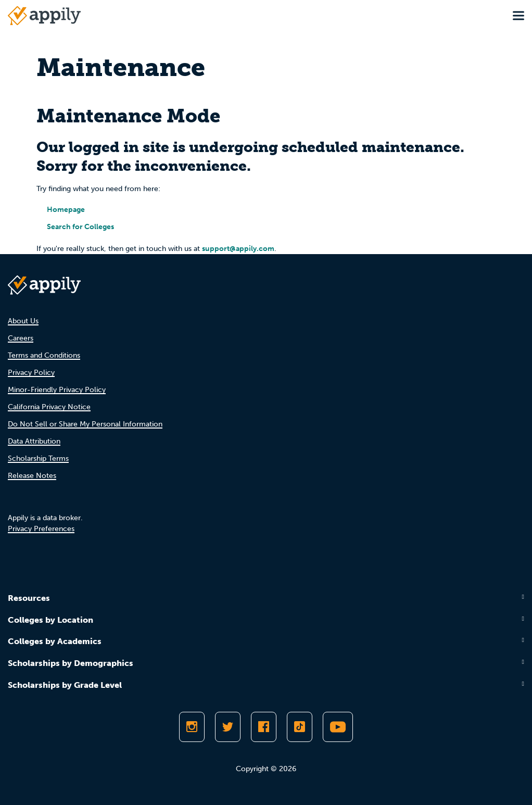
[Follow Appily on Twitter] (228, 727)
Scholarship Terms (38, 458)
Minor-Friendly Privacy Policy (57, 390)
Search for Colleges (80, 227)
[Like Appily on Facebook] (264, 727)
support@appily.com (238, 249)
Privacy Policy (31, 373)
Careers (21, 338)
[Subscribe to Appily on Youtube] (338, 727)
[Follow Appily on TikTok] (300, 727)
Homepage (66, 210)
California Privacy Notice (49, 407)
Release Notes (32, 476)
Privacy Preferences (41, 529)
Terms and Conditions (44, 355)
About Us (23, 321)
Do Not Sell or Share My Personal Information (85, 424)
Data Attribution (34, 441)
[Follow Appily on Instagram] (192, 727)
